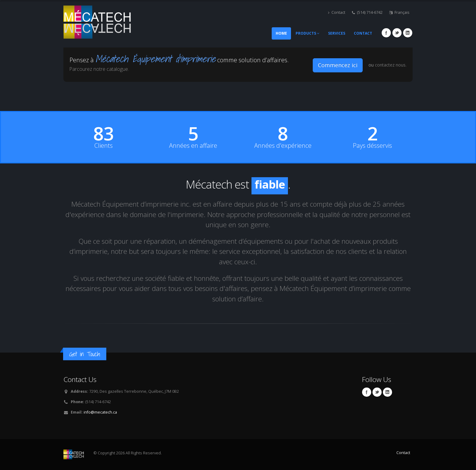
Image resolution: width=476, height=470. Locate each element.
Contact (337, 12)
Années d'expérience (283, 146)
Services (337, 33)
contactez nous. (391, 65)
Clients (104, 146)
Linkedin (408, 33)
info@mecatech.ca (100, 412)
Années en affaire (193, 146)
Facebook (386, 33)
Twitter (397, 33)
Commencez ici (338, 65)
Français (399, 12)
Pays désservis (372, 146)
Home (281, 33)
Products (308, 33)
